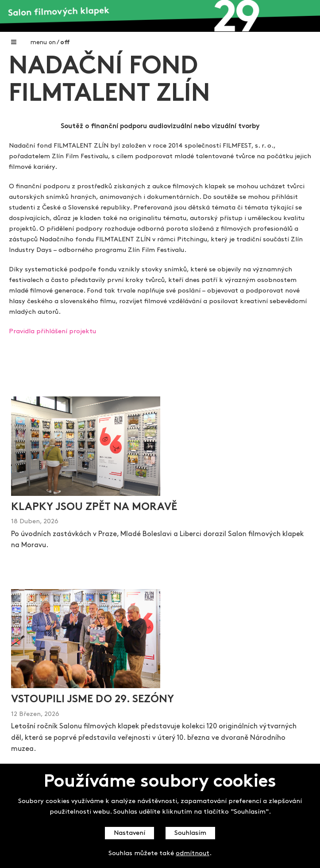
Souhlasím (190, 833)
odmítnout (193, 854)
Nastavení (129, 833)
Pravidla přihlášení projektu (52, 332)
